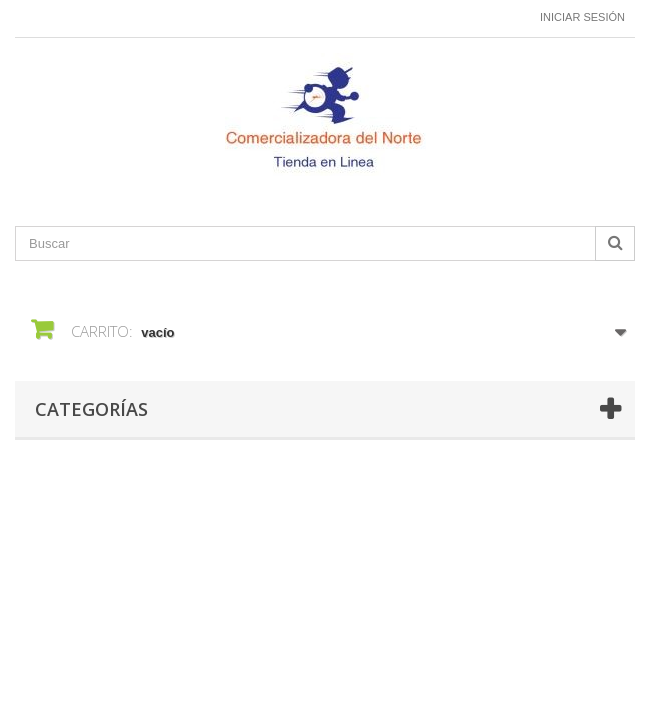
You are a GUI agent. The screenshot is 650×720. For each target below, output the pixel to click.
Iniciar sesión (582, 17)
